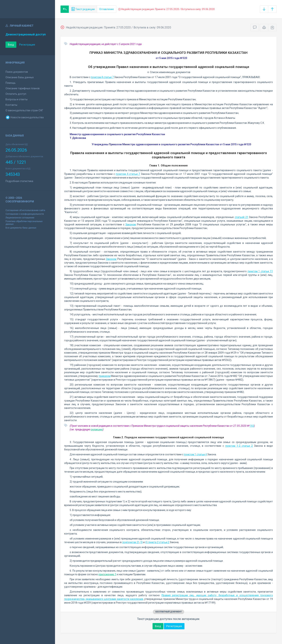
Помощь (11, 83)
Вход (11, 45)
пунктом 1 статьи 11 (260, 271)
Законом (131, 224)
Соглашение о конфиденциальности (25, 214)
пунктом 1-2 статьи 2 (239, 446)
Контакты (11, 105)
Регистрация (27, 45)
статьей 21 (241, 217)
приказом (105, 376)
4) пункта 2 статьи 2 (157, 542)
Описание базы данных (20, 77)
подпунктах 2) (131, 542)
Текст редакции (83, 9)
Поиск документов (17, 72)
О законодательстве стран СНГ (24, 110)
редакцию (97, 429)
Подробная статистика (19, 181)
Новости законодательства (25, 117)
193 (252, 426)
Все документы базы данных (21, 228)
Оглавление (107, 9)
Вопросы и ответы (17, 99)
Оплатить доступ (16, 94)
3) (141, 542)
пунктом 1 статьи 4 (195, 454)
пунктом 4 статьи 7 (102, 77)
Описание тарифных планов (23, 88)
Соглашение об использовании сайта (25, 210)
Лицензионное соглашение (20, 218)
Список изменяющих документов (169, 72)
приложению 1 (107, 574)
